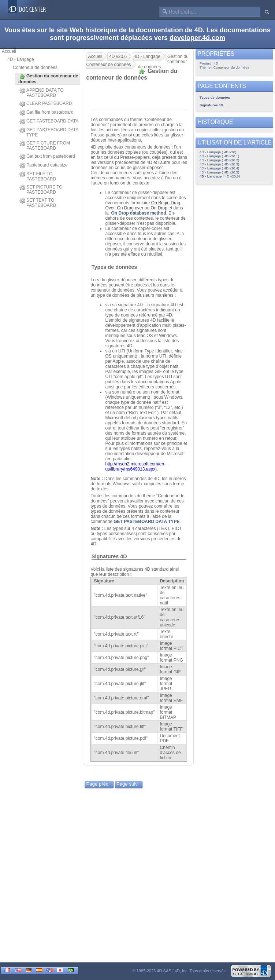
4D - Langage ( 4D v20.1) (219, 156)
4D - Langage (21, 59)
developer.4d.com (197, 38)
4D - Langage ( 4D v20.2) (219, 160)
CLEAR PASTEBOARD (46, 104)
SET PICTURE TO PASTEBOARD (41, 190)
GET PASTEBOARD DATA (49, 121)
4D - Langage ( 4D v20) (218, 152)
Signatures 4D (109, 556)
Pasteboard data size (44, 165)
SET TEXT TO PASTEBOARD (38, 203)
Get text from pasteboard (47, 157)
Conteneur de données (35, 67)
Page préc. (98, 784)
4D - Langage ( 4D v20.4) (219, 168)
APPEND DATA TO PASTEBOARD (42, 93)
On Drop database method (138, 213)
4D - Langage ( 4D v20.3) (219, 164)
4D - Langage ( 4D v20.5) (219, 172)
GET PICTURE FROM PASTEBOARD (45, 146)
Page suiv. (128, 784)
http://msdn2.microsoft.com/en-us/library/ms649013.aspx (135, 467)
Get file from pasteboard (47, 113)
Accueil (9, 51)
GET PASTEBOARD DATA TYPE (49, 132)
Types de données (114, 267)
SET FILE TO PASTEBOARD (38, 176)
